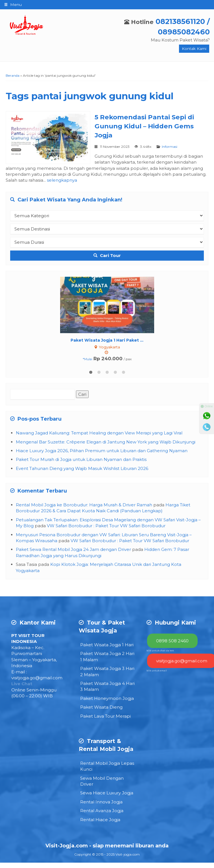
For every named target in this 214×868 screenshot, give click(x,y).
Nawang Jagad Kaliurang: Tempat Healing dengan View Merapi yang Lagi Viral (99, 432)
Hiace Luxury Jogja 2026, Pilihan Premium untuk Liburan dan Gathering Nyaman (102, 450)
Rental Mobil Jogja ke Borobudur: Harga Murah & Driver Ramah (84, 504)
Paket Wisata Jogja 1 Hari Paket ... (107, 340)
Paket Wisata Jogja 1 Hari (107, 644)
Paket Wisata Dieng (101, 707)
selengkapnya (62, 180)
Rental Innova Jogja (101, 801)
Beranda (13, 75)
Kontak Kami (194, 49)
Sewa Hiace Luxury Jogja (107, 793)
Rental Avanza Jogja (102, 810)
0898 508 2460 (172, 640)
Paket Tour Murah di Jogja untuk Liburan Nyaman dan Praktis (81, 459)
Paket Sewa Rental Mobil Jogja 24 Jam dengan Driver (73, 549)
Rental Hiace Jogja (100, 819)
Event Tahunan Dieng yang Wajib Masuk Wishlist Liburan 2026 (82, 468)
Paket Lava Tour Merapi (105, 716)
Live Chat (22, 683)
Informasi (170, 147)
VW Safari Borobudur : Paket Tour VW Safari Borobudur (106, 525)
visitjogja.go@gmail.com (37, 677)
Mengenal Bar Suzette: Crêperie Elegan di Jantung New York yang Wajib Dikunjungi (106, 441)
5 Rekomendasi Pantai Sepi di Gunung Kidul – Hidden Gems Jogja (144, 126)
